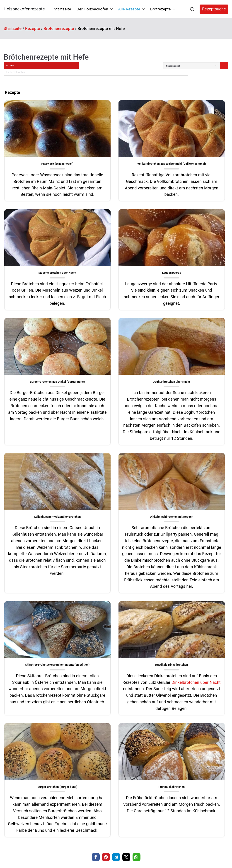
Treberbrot (9, 792)
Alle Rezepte (132, 9)
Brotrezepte (163, 9)
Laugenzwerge (39, 284)
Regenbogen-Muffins (121, 779)
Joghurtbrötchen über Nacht (193, 284)
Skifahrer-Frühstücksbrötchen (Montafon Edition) (193, 446)
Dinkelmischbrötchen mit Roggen (116, 444)
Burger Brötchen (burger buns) (116, 637)
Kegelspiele (167, 778)
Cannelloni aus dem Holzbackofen (22, 777)
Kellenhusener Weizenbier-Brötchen (39, 444)
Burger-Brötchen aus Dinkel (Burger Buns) (116, 284)
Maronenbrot (10, 785)
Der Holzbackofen (95, 9)
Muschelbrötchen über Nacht (193, 157)
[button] (111, 9)
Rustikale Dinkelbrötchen (39, 637)
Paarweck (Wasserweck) (39, 157)
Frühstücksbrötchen (193, 637)
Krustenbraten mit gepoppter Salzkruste (25, 800)
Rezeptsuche (214, 9)
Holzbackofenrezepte (24, 9)
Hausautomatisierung (174, 785)
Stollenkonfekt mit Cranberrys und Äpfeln (25, 807)
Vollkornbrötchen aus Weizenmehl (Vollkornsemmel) (116, 159)
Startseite (63, 9)
